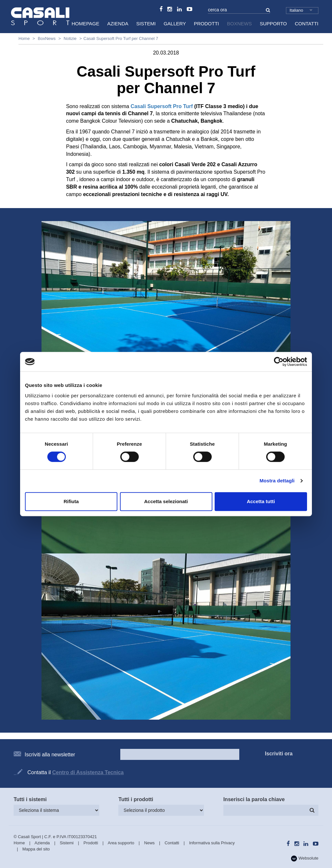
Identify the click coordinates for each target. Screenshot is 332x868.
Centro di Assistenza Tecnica (88, 772)
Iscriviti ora (279, 754)
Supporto (273, 24)
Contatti (307, 24)
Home (24, 38)
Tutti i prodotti (136, 799)
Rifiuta (71, 501)
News (150, 843)
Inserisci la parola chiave (254, 799)
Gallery (175, 24)
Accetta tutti (261, 501)
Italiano (296, 10)
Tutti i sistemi (30, 799)
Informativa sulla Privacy (212, 843)
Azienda (118, 24)
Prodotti (207, 24)
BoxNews (239, 24)
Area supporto (121, 843)
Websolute (305, 858)
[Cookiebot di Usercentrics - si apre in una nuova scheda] (279, 362)
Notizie (70, 38)
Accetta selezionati (166, 501)
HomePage (86, 24)
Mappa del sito (36, 849)
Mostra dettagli (277, 481)
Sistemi (146, 24)
